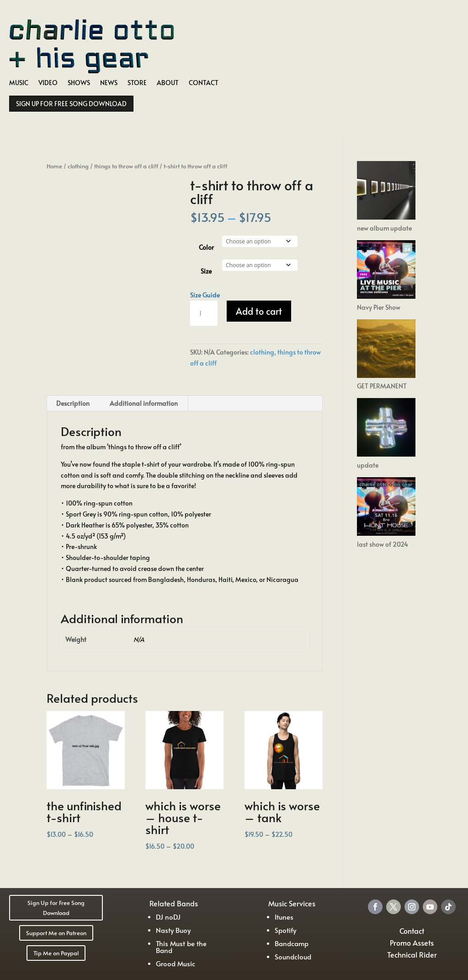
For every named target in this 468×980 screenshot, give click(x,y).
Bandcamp (292, 943)
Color (206, 247)
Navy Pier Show (379, 307)
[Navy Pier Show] (386, 271)
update (368, 465)
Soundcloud (293, 956)
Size (206, 271)
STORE (137, 83)
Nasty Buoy (173, 930)
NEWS (109, 83)
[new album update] (386, 192)
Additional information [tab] (144, 403)
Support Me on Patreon (56, 933)
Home (54, 166)
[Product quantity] (204, 313)
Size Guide (205, 295)
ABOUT (168, 83)
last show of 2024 (383, 544)
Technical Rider (412, 954)
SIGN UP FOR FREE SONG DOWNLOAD (71, 104)
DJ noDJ (168, 917)
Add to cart (259, 311)
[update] (386, 429)
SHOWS (79, 83)
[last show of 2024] (386, 508)
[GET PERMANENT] (386, 350)
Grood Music (175, 963)
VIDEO (48, 83)
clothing (78, 166)
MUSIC (19, 83)
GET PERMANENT (382, 386)
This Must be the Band (181, 947)
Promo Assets (412, 942)
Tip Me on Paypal (56, 953)
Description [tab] (73, 403)
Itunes (284, 917)
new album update (384, 228)
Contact (412, 931)
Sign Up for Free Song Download (56, 908)
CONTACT (204, 83)
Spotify (285, 930)
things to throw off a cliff (126, 166)
